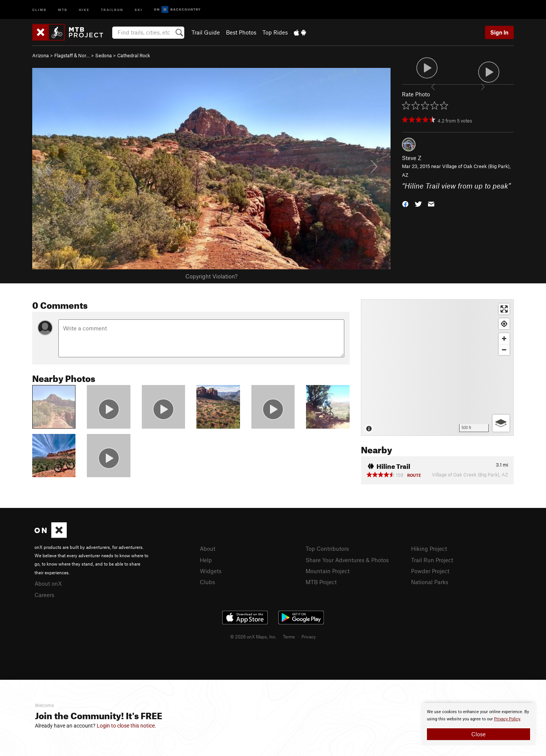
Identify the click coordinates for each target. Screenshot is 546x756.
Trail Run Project (432, 560)
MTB (63, 9)
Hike (84, 9)
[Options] (501, 423)
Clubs (207, 582)
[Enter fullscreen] (504, 309)
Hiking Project (429, 549)
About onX (48, 583)
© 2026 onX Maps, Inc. (253, 637)
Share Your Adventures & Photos (347, 560)
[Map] (437, 368)
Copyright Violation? (211, 276)
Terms (289, 637)
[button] (405, 204)
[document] (479, 724)
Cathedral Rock (134, 55)
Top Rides (275, 32)
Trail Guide (206, 32)
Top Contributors (327, 549)
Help (206, 560)
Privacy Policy (507, 719)
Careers (44, 595)
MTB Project (321, 582)
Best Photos (241, 32)
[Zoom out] (504, 350)
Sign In (499, 32)
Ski (139, 9)
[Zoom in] (504, 339)
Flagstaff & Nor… (72, 55)
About (208, 549)
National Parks (430, 582)
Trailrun (112, 9)
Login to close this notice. (126, 726)
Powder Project (430, 571)
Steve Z (412, 158)
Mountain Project (328, 571)
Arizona (41, 55)
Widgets (211, 571)
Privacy (309, 637)
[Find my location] (504, 324)
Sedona (104, 55)
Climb (39, 9)
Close (479, 734)
